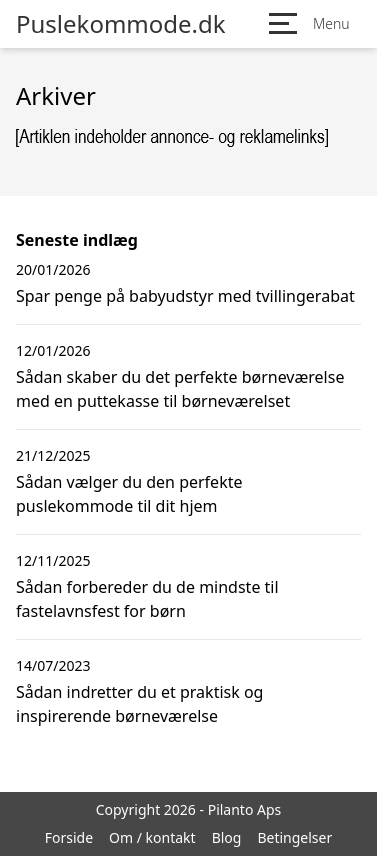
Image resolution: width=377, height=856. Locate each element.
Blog (227, 837)
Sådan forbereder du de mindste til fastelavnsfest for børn (147, 599)
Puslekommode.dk (121, 24)
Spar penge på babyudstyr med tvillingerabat (185, 296)
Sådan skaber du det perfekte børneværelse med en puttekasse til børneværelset (180, 389)
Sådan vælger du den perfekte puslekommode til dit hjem (129, 494)
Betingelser (294, 837)
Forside (69, 837)
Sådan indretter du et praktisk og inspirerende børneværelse (139, 704)
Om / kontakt (152, 837)
